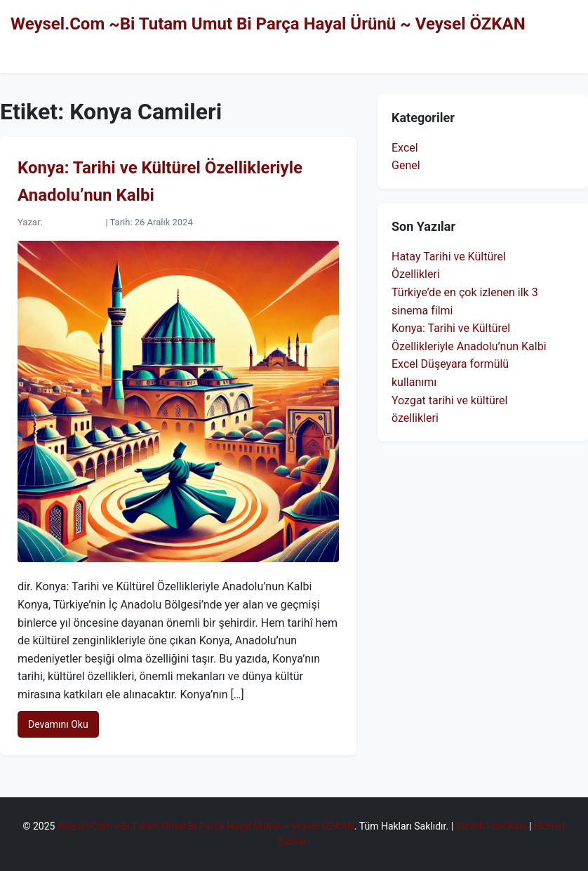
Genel (406, 165)
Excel (405, 148)
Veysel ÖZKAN (74, 222)
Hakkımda (552, 53)
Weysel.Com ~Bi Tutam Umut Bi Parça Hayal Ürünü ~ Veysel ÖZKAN (268, 24)
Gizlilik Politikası (492, 826)
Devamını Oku (58, 724)
